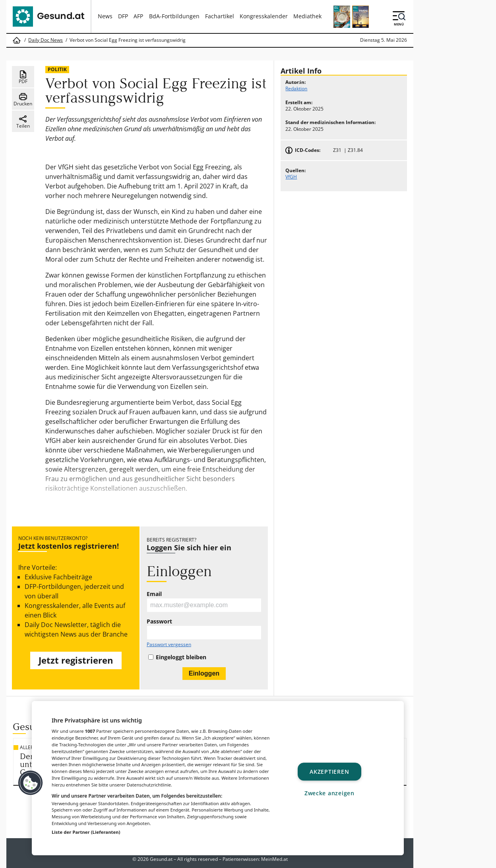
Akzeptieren (329, 772)
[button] (31, 783)
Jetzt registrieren (76, 660)
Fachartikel (220, 16)
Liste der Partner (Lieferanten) (86, 832)
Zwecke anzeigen (329, 793)
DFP (123, 16)
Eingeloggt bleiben (181, 657)
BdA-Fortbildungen (174, 16)
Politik (57, 69)
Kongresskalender (264, 16)
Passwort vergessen (169, 645)
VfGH (291, 177)
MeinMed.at (274, 859)
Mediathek (307, 16)
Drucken (23, 99)
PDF (23, 77)
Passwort (159, 621)
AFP (138, 16)
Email (154, 594)
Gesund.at (161, 859)
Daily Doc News (46, 40)
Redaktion (296, 88)
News (105, 16)
